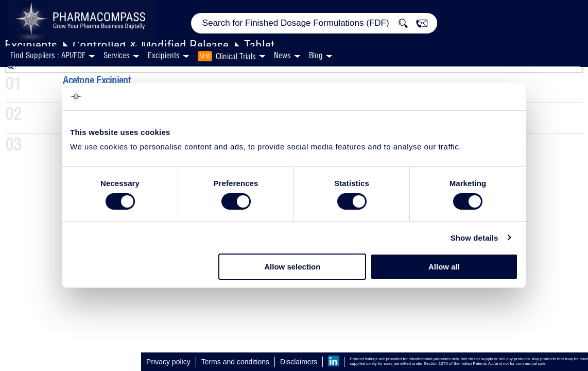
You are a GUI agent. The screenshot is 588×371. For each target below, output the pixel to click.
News (282, 55)
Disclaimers (299, 362)
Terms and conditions (235, 362)
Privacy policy (168, 362)
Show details (474, 238)
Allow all (444, 267)
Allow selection (292, 267)
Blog (316, 55)
